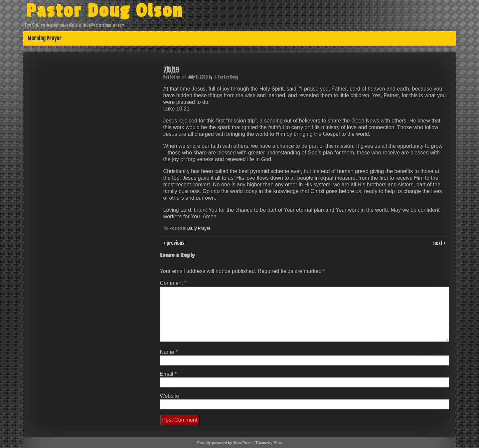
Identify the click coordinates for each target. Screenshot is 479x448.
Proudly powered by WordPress (225, 443)
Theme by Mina (269, 443)
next (439, 243)
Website (170, 396)
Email (168, 374)
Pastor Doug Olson (105, 11)
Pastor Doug (228, 77)
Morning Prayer (45, 38)
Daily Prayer (199, 228)
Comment (173, 283)
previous (175, 243)
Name (169, 352)
